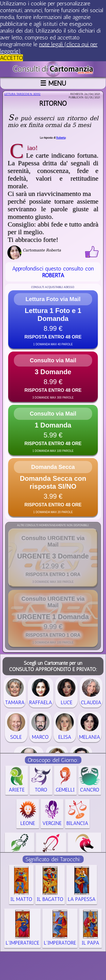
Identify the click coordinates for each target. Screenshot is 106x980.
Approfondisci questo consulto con (53, 272)
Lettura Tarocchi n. (22, 94)
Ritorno (53, 103)
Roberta (61, 138)
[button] (53, 319)
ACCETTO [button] (11, 58)
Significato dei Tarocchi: (53, 859)
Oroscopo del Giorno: (53, 760)
